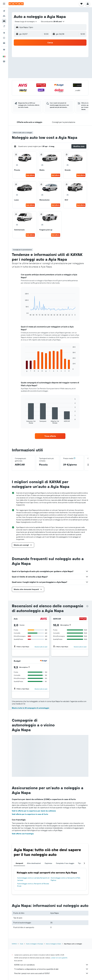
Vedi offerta (30, 175)
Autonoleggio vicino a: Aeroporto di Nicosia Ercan (33, 885)
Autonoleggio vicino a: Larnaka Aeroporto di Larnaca (33, 879)
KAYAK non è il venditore (51, 965)
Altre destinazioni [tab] (34, 863)
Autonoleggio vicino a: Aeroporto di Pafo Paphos (65, 879)
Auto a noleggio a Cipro (53, 944)
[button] (4, 4)
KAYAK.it (15, 944)
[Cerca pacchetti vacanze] (4, 26)
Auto (22, 944)
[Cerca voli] (4, 11)
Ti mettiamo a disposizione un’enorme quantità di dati (51, 969)
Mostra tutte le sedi (41, 647)
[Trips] (4, 50)
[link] (50, 436)
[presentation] (87, 606)
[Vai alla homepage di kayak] (16, 4)
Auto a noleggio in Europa (34, 944)
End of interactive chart (24, 314)
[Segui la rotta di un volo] (4, 38)
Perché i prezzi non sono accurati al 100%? (51, 973)
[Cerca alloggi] (4, 16)
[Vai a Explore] (4, 33)
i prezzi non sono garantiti (59, 958)
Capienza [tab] (48, 863)
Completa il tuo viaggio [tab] (65, 863)
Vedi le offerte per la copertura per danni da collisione (34, 811)
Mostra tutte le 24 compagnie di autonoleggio (30, 708)
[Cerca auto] (4, 21)
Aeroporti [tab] (19, 863)
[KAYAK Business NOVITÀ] (4, 43)
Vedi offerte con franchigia (23, 834)
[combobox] (26, 22)
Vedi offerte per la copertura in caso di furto (30, 814)
